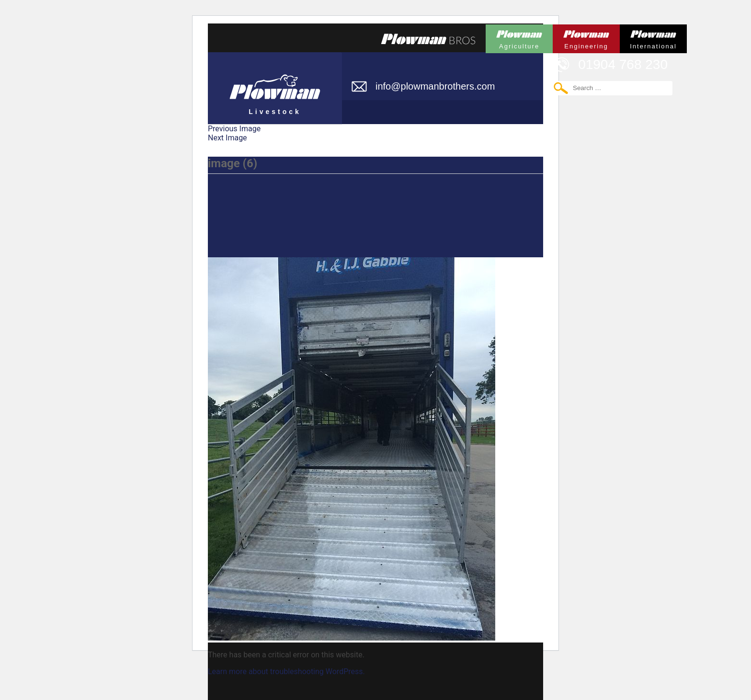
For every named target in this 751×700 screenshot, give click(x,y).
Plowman (519, 37)
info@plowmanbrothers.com (435, 86)
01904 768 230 (623, 64)
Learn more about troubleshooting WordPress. (286, 671)
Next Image (228, 138)
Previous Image (234, 129)
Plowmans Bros (428, 39)
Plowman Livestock (275, 84)
